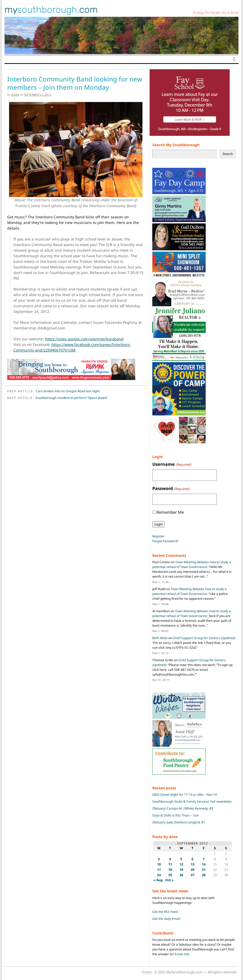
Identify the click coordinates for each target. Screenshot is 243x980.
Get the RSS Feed (165, 912)
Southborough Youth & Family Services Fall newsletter (192, 801)
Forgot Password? (165, 541)
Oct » (169, 880)
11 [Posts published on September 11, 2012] (170, 864)
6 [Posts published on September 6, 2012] (192, 859)
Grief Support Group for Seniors (204, 638)
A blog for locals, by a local (216, 13)
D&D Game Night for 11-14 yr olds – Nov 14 (185, 795)
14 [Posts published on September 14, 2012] (204, 864)
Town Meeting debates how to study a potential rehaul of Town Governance (192, 564)
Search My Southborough (176, 145)
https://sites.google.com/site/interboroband (84, 339)
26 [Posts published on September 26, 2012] (181, 875)
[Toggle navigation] (234, 59)
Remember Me (170, 512)
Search (228, 154)
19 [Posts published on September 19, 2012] (181, 870)
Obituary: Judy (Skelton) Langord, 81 (179, 822)
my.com (51, 10)
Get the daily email (166, 919)
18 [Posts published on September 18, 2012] (170, 870)
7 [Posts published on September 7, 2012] (204, 859)
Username (172, 464)
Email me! (182, 954)
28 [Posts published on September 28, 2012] (204, 875)
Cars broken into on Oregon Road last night (68, 391)
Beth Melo (160, 638)
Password (171, 489)
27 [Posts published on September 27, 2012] (193, 875)
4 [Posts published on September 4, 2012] (170, 859)
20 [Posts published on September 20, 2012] (193, 870)
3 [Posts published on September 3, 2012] (159, 859)
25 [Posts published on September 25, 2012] (170, 875)
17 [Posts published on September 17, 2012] (159, 870)
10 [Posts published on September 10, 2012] (159, 864)
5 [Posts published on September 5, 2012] (181, 859)
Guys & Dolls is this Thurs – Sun (176, 815)
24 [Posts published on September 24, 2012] (159, 875)
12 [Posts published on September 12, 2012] (181, 864)
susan (15, 95)
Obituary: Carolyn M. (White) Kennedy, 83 (183, 808)
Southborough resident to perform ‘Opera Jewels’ (72, 398)
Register (158, 536)
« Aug (158, 880)
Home (147, 972)
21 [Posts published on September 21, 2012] (204, 870)
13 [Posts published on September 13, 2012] (193, 864)
